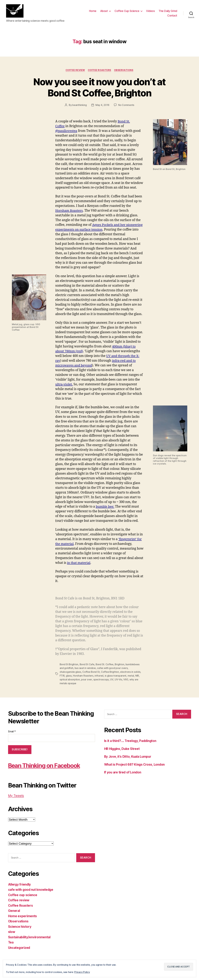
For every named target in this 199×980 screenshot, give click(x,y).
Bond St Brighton (69, 665)
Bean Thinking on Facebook (46, 765)
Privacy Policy (82, 972)
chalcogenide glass (70, 672)
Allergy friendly (20, 884)
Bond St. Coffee (105, 665)
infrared (99, 676)
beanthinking (80, 106)
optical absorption (70, 679)
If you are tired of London (123, 772)
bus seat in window (85, 668)
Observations (124, 71)
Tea (11, 942)
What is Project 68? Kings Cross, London (135, 764)
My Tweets (16, 795)
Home (93, 11)
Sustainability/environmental (30, 937)
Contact (172, 16)
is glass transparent (115, 676)
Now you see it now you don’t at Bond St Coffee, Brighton (99, 88)
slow (12, 932)
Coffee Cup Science (127, 11)
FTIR (62, 676)
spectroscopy (101, 679)
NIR (137, 676)
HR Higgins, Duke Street (122, 748)
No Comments (126, 106)
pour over (87, 679)
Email (12, 731)
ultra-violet (64, 385)
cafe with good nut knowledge (31, 889)
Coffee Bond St (91, 672)
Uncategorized (19, 947)
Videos (150, 11)
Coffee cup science (23, 895)
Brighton (120, 665)
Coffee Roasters (100, 71)
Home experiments (23, 916)
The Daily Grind (168, 11)
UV (111, 679)
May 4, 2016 (102, 106)
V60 (125, 679)
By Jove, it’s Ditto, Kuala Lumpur (128, 756)
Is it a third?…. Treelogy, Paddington (131, 741)
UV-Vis (118, 679)
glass (69, 676)
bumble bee (105, 507)
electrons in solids (131, 672)
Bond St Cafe (87, 665)
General (14, 911)
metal (131, 676)
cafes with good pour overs (112, 668)
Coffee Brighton (110, 672)
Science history (20, 926)
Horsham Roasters (83, 676)
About (104, 11)
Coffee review (75, 71)
